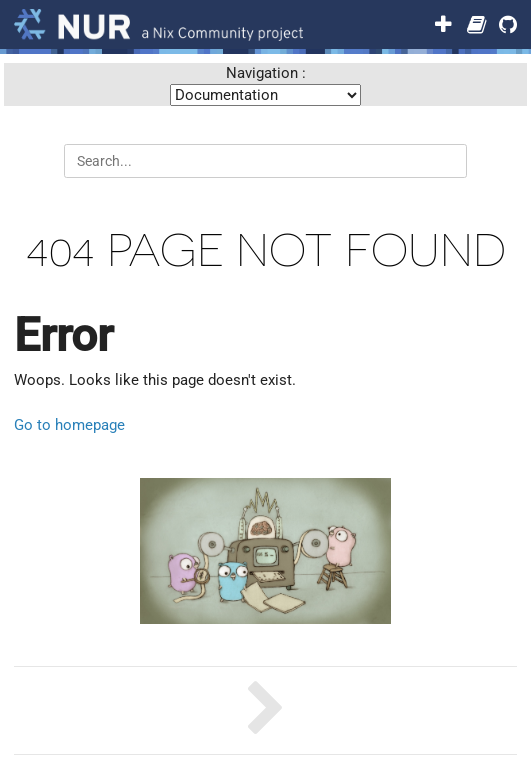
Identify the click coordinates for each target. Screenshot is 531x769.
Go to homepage (69, 425)
